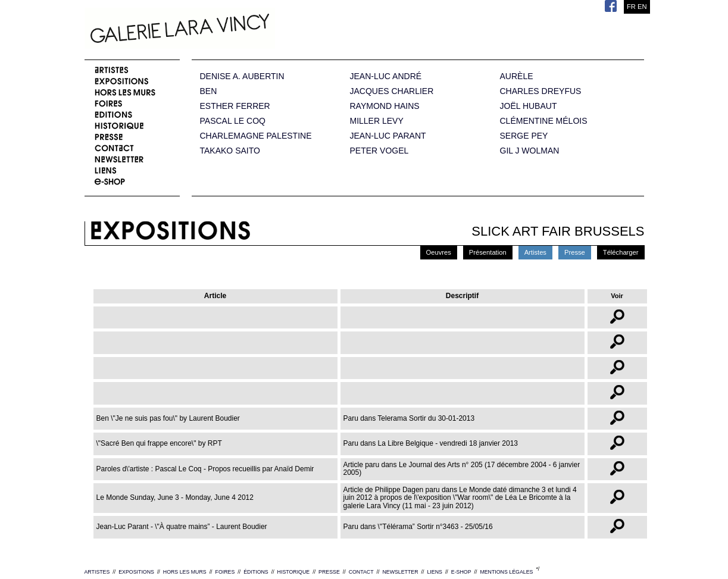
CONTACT (361, 572)
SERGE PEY (524, 136)
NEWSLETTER (400, 572)
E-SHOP (461, 572)
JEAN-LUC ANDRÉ (386, 76)
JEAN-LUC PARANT (388, 136)
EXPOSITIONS (136, 572)
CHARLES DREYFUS (541, 91)
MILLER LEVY (377, 121)
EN (642, 7)
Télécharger (621, 252)
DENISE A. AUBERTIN (242, 76)
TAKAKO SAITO (230, 151)
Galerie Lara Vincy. (239, 30)
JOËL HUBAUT (529, 106)
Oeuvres (439, 252)
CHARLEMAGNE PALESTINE (256, 136)
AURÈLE (517, 76)
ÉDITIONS (256, 572)
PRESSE (329, 572)
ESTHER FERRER (235, 106)
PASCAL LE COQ (233, 121)
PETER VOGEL (379, 151)
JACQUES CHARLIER (392, 91)
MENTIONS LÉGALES (506, 572)
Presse (575, 252)
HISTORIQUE (294, 572)
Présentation (488, 252)
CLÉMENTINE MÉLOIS (544, 121)
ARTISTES (97, 572)
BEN (209, 91)
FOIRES (225, 572)
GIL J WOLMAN (530, 151)
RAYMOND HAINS (385, 106)
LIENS (434, 572)
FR (631, 7)
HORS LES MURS (185, 572)
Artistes (535, 252)
